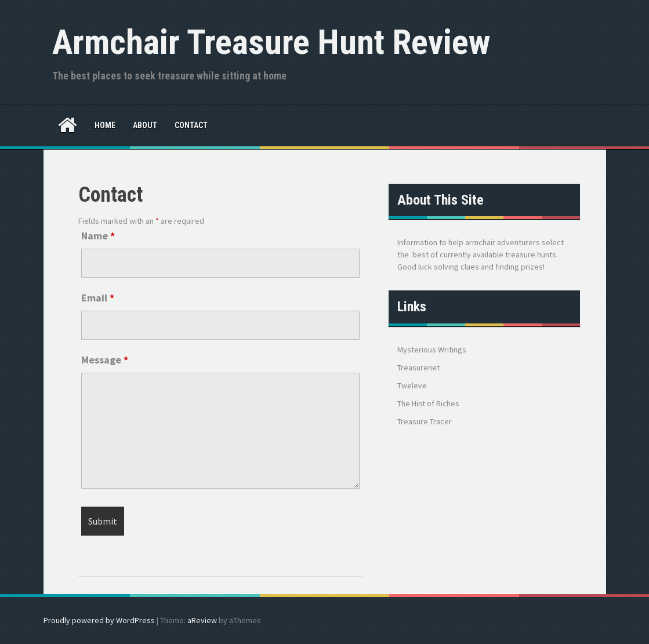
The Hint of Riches (428, 403)
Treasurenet (418, 368)
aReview (202, 620)
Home (105, 125)
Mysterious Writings (432, 350)
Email (98, 298)
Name (98, 236)
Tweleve (412, 385)
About (145, 125)
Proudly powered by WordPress (99, 620)
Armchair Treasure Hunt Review (271, 42)
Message (105, 360)
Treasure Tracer (425, 421)
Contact (191, 125)
